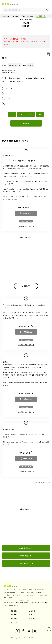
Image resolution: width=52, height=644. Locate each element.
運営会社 (14, 611)
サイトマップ (15, 622)
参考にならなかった (26, 221)
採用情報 (14, 615)
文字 (24, 65)
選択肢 (4, 65)
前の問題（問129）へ (26, 548)
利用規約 (14, 618)
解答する (26, 123)
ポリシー (32, 618)
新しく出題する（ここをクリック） (28, 42)
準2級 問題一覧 (26, 556)
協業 (31, 615)
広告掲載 (32, 611)
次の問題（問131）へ (26, 563)
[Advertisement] (26, 527)
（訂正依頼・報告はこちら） (9, 72)
